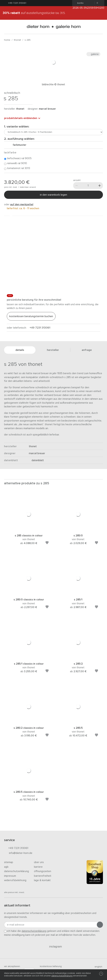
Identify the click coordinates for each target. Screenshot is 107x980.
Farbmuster (18, 145)
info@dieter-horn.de (18, 853)
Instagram (54, 947)
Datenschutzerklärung (16, 871)
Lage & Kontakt (42, 880)
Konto (79, 3)
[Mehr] (100, 186)
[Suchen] (100, 27)
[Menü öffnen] (7, 27)
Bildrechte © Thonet (53, 85)
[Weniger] (77, 186)
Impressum (10, 876)
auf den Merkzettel (22, 205)
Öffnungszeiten (43, 871)
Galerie (93, 54)
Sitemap (9, 862)
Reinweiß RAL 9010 (16, 163)
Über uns (39, 862)
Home (7, 40)
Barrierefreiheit (43, 876)
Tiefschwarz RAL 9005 (18, 158)
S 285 (28, 40)
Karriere (38, 867)
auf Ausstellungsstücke (34, 13)
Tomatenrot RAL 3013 (17, 168)
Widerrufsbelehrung (15, 880)
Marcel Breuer (47, 109)
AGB (6, 867)
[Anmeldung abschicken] (100, 925)
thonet (17, 40)
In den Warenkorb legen (53, 195)
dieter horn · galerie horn (54, 27)
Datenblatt (36, 460)
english (97, 967)
